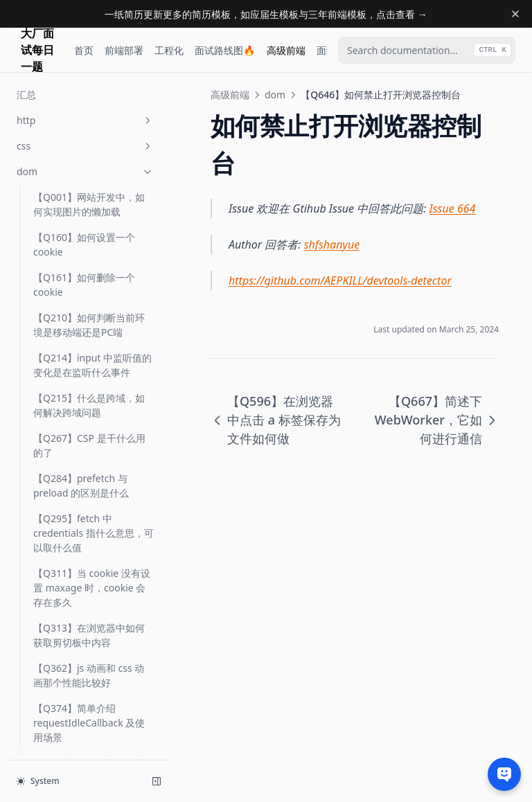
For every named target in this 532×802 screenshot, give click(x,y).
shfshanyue (332, 244)
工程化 (169, 50)
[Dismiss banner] (515, 14)
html (85, 581)
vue (85, 684)
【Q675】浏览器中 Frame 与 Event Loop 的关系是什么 (90, 435)
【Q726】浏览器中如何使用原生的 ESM (89, 483)
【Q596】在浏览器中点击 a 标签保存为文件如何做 (93, 238)
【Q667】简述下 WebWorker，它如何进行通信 (89, 326)
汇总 (43, 556)
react (85, 658)
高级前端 (286, 50)
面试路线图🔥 (225, 50)
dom (275, 95)
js (85, 607)
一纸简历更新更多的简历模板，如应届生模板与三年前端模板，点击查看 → (266, 14)
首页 (84, 50)
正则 (85, 710)
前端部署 (124, 50)
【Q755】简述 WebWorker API (93, 523)
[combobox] (427, 50)
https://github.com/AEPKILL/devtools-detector (340, 280)
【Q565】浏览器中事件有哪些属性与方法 (89, 103)
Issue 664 (453, 208)
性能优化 (85, 735)
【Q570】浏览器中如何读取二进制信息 (89, 143)
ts (85, 633)
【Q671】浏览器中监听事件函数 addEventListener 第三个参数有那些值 (89, 381)
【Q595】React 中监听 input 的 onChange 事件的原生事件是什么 (92, 191)
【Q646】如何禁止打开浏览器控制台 (89, 278)
